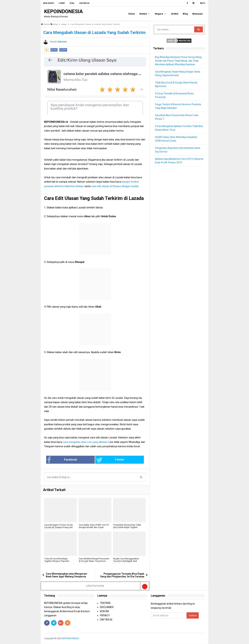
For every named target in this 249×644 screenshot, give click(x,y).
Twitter (107, 460)
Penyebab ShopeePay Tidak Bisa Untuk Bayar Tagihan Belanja (127, 528)
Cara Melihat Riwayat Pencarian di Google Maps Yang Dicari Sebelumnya (94, 561)
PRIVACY (105, 615)
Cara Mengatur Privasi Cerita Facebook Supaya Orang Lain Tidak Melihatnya (58, 528)
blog (54, 50)
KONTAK (105, 611)
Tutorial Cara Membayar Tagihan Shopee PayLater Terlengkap (57, 561)
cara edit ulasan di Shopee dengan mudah (115, 186)
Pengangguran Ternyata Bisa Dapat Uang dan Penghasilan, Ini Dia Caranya (122, 575)
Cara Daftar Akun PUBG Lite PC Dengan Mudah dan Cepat (94, 526)
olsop (63, 50)
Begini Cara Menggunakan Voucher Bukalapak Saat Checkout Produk (126, 561)
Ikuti (202, 3)
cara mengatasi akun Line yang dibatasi (85, 442)
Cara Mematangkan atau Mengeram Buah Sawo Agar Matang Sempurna (66, 575)
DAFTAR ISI (106, 620)
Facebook (73, 460)
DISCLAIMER (107, 607)
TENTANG (105, 603)
